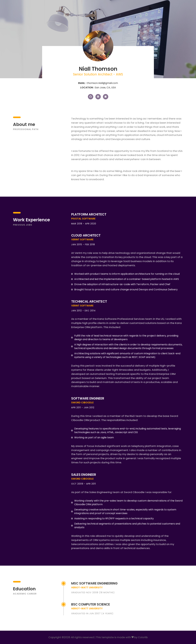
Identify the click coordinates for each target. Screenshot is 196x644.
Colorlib (143, 637)
